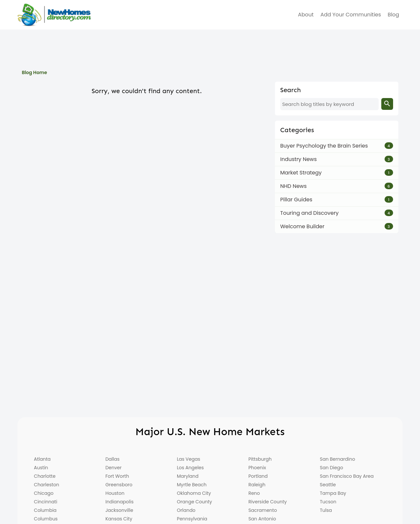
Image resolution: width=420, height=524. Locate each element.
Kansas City (119, 519)
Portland (258, 476)
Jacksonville (119, 510)
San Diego (332, 468)
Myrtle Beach (192, 485)
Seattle (328, 485)
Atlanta (42, 459)
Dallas (112, 459)
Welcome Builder (302, 226)
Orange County (194, 502)
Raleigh (257, 485)
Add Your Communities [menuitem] (351, 15)
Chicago (44, 493)
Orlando (186, 510)
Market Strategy (301, 173)
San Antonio (262, 519)
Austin (41, 468)
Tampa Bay (333, 493)
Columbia (45, 510)
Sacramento (263, 510)
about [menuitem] (306, 15)
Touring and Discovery (309, 213)
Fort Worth (117, 476)
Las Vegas (189, 459)
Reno (254, 493)
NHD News (294, 186)
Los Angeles (190, 468)
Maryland (188, 476)
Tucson (328, 502)
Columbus (46, 519)
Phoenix (257, 468)
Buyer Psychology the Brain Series (324, 146)
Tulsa (326, 510)
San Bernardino (337, 459)
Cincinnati (45, 502)
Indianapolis (119, 502)
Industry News (298, 159)
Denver (113, 468)
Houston (115, 493)
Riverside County (268, 502)
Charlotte (45, 476)
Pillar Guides (296, 200)
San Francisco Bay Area (347, 476)
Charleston (46, 485)
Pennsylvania (192, 519)
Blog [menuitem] (394, 15)
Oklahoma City (194, 493)
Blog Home (34, 72)
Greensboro (119, 485)
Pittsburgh (260, 459)
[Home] (54, 15)
